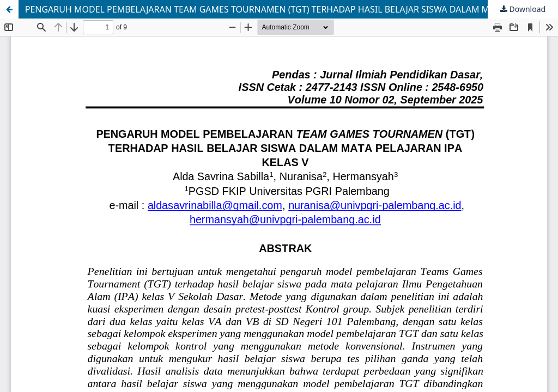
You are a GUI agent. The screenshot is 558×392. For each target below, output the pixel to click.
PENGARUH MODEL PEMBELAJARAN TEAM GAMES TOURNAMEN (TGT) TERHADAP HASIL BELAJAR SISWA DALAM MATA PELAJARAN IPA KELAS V (292, 9)
